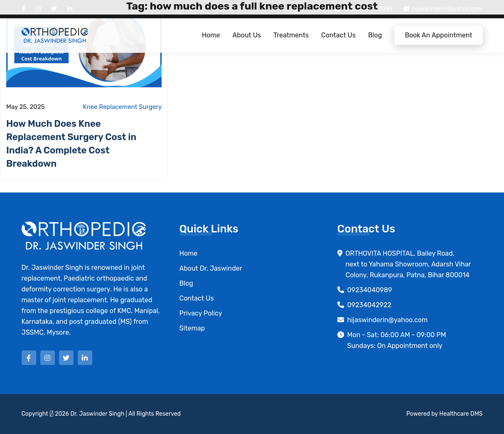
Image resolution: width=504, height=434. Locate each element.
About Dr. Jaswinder (211, 268)
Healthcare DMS (461, 414)
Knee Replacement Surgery (123, 107)
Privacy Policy (201, 313)
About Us (247, 35)
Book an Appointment (438, 35)
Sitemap (192, 328)
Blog (375, 35)
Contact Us (338, 35)
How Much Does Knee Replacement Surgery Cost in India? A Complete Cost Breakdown (71, 144)
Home (211, 35)
